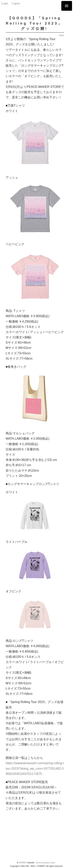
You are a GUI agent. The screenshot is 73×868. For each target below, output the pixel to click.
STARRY (23, 863)
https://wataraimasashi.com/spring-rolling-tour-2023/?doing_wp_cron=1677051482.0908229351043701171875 (35, 768)
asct (53, 863)
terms (39, 863)
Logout (16, 3)
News (62, 35)
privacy (46, 863)
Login (5, 3)
